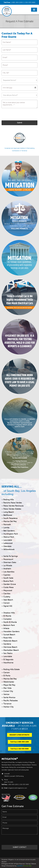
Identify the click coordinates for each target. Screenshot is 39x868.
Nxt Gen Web (28, 866)
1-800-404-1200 (17, 2)
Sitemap (28, 864)
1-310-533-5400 (30, 2)
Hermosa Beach (10, 647)
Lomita (6, 528)
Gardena (7, 644)
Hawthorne (8, 663)
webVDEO (20, 866)
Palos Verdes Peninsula (13, 506)
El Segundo (8, 660)
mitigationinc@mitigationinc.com (17, 788)
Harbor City (8, 707)
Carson (7, 673)
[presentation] (17, 114)
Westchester (9, 682)
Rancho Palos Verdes (13, 503)
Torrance (7, 704)
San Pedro (8, 653)
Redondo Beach (10, 641)
